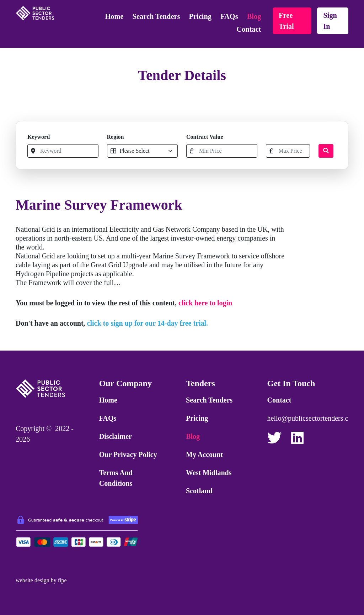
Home (114, 16)
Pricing (200, 16)
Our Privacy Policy (128, 454)
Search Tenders (156, 16)
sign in (330, 21)
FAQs (229, 16)
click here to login (205, 303)
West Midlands (209, 473)
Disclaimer (116, 436)
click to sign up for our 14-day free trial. (148, 323)
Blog (254, 16)
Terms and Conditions (116, 478)
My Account (204, 454)
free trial (286, 21)
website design (33, 580)
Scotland (199, 491)
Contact (249, 29)
